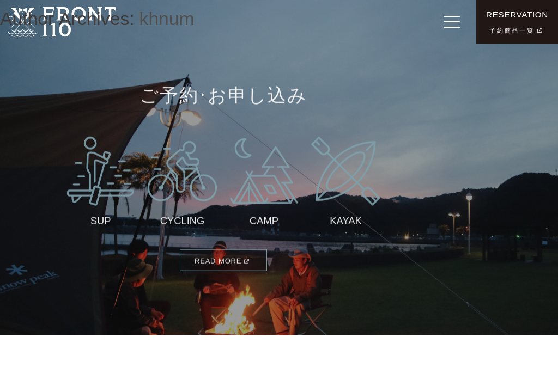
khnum (167, 18)
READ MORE (218, 265)
